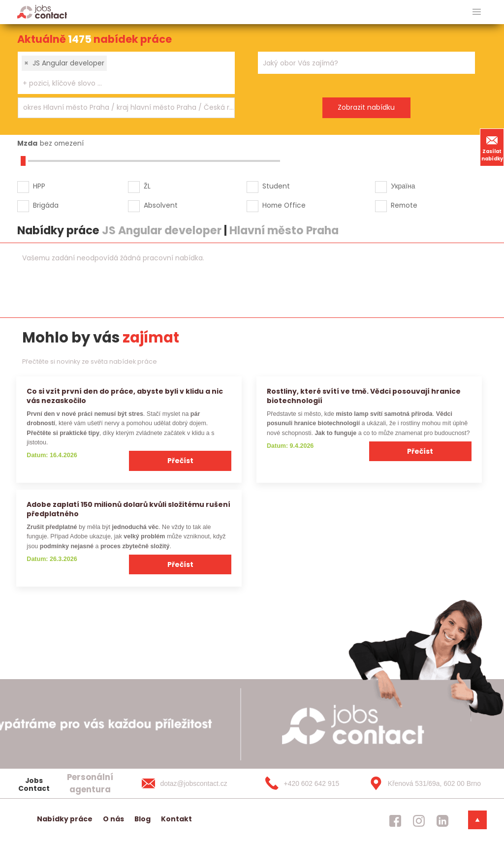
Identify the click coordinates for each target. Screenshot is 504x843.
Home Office (284, 205)
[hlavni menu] (477, 12)
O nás (113, 819)
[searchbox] (120, 83)
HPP (39, 186)
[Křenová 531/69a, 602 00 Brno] (422, 783)
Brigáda (46, 205)
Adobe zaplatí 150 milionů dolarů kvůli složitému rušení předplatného (128, 509)
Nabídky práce (65, 819)
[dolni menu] (477, 820)
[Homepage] (42, 12)
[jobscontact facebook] (395, 821)
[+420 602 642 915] (308, 783)
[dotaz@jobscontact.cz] (194, 783)
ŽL (147, 186)
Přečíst (180, 461)
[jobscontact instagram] (419, 821)
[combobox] (126, 73)
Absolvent (161, 205)
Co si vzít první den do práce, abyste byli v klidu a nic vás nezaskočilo (125, 396)
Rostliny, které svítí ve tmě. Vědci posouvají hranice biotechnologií (364, 396)
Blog (142, 819)
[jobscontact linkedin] (442, 821)
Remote (404, 205)
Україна (403, 186)
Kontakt (176, 819)
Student (276, 186)
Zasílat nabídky (492, 147)
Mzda (27, 143)
